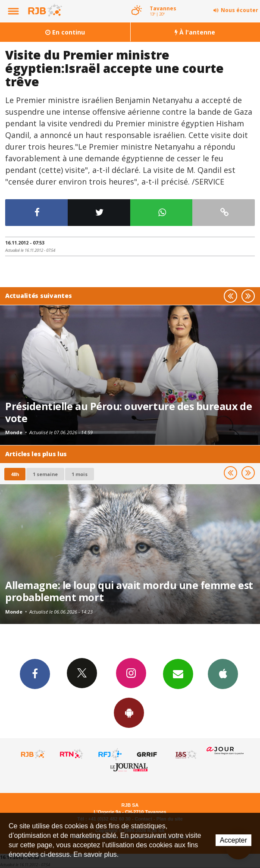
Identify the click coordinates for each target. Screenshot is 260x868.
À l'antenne (195, 32)
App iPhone (223, 674)
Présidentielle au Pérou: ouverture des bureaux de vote (128, 412)
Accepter (233, 840)
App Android (129, 712)
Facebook (35, 674)
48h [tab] (15, 474)
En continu (65, 32)
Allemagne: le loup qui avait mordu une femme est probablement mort (129, 591)
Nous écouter (240, 10)
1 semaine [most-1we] (45, 474)
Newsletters (178, 674)
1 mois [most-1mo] (80, 474)
